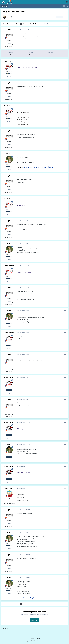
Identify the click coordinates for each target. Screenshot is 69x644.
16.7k (9, 77)
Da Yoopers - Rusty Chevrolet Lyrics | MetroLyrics (36, 598)
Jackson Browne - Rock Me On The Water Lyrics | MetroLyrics (39, 167)
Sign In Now (34, 620)
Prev (6, 24)
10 (31, 24)
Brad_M (11, 16)
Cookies (38, 638)
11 (33, 24)
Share (52, 17)
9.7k (9, 43)
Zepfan (9, 30)
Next (37, 24)
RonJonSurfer (9, 61)
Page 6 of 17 (47, 24)
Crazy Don (9, 488)
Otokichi (9, 154)
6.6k (9, 502)
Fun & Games (19, 18)
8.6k (9, 169)
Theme (32, 638)
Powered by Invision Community (34, 642)
